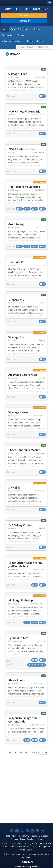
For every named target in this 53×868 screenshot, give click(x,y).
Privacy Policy (31, 844)
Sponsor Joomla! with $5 (14, 847)
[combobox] (34, 47)
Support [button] (22, 35)
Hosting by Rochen (26, 866)
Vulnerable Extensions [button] (13, 41)
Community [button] (8, 35)
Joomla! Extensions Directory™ (27, 9)
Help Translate (33, 847)
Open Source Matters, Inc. (29, 854)
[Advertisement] (26, 791)
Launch (24, 21)
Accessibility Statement (12, 844)
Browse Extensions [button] (20, 29)
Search (37, 29)
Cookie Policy (45, 844)
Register (40, 41)
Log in (30, 41)
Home (4, 29)
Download (24, 15)
